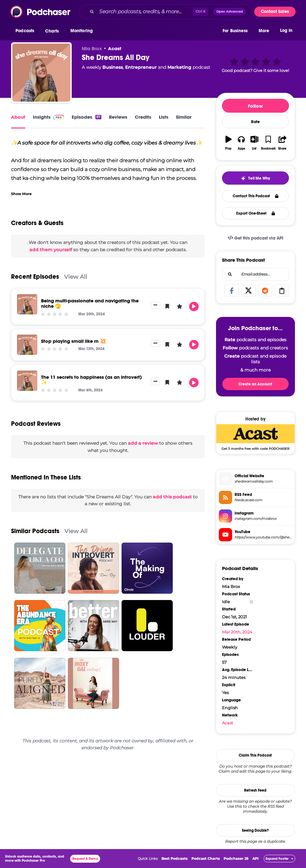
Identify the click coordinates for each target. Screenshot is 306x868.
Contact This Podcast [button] (256, 196)
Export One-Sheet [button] (256, 213)
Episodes (86, 117)
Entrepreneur (141, 67)
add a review (143, 443)
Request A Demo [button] (85, 859)
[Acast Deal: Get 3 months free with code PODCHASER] (255, 437)
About (18, 117)
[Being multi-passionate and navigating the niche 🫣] (27, 304)
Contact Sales (275, 12)
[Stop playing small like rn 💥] (27, 345)
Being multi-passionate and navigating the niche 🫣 (90, 303)
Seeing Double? (255, 830)
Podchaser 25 (236, 859)
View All (76, 277)
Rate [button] (255, 122)
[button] (26, 31)
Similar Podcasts (35, 531)
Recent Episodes (35, 277)
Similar (184, 117)
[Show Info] (251, 602)
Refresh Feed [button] (255, 790)
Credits (143, 117)
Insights (48, 117)
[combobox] (165, 12)
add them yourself (51, 250)
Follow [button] (255, 106)
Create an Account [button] (255, 384)
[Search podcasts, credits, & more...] (145, 12)
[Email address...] (255, 274)
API (255, 859)
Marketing (179, 67)
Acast (115, 48)
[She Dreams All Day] (41, 73)
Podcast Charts (206, 859)
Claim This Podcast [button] (255, 755)
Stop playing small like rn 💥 (74, 341)
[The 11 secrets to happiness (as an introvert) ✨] (27, 381)
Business (113, 67)
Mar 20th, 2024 (237, 632)
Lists (164, 117)
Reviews (118, 117)
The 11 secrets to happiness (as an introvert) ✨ (91, 380)
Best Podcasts (174, 859)
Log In (286, 31)
